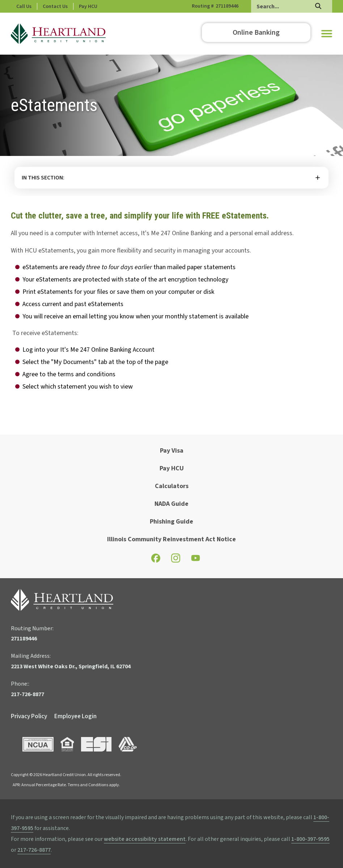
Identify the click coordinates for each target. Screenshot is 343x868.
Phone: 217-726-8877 (39, 7)
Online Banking (256, 33)
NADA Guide (171, 504)
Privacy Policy (29, 716)
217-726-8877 (34, 850)
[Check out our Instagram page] (176, 561)
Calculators (172, 486)
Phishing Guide (171, 522)
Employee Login (75, 716)
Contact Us (86, 7)
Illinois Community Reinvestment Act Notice (171, 539)
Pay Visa (172, 451)
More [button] (171, 178)
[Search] (292, 6)
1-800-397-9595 (310, 839)
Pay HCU (119, 7)
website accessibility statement (145, 839)
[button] (327, 34)
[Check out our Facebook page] (156, 560)
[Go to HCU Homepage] (58, 34)
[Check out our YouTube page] (196, 560)
